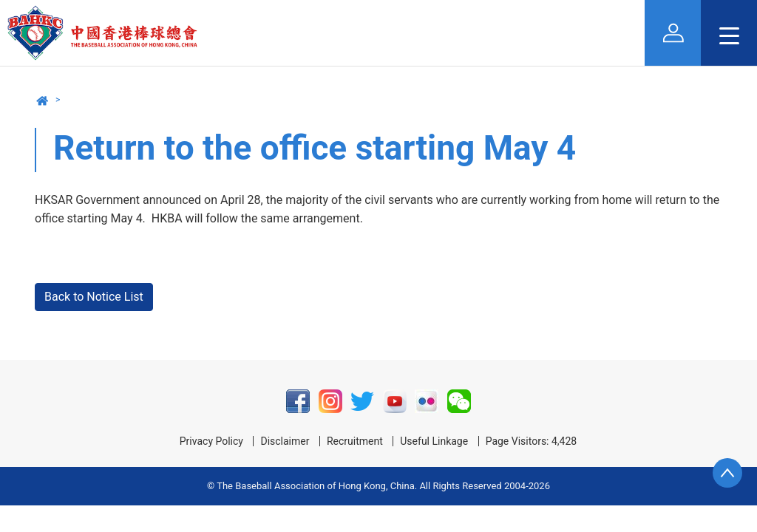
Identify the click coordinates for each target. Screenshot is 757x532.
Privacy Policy (211, 441)
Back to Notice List (94, 297)
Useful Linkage (434, 441)
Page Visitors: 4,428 (532, 441)
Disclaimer (285, 441)
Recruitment (355, 441)
